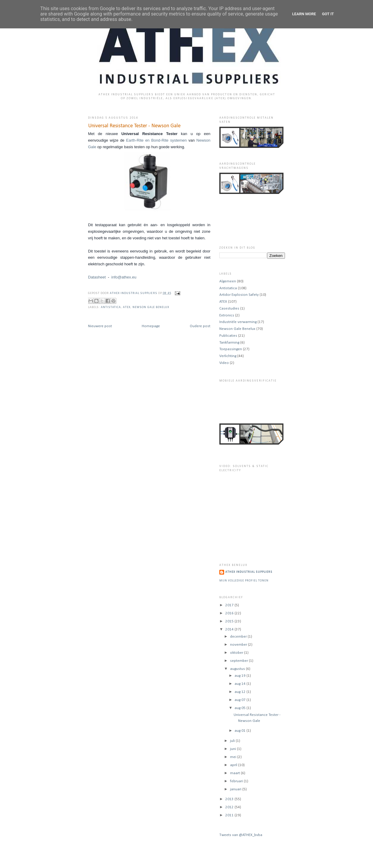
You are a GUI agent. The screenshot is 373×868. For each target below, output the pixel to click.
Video (224, 363)
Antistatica (111, 307)
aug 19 (241, 676)
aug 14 (241, 684)
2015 (230, 621)
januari (236, 789)
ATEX (127, 307)
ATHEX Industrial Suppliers (134, 293)
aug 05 (241, 708)
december (239, 637)
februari (237, 781)
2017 (230, 605)
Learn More (304, 14)
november (239, 645)
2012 (230, 807)
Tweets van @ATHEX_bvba (241, 835)
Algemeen (228, 281)
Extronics (227, 315)
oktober (237, 653)
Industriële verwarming (238, 322)
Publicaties (228, 336)
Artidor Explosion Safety (239, 295)
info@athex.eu (124, 277)
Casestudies (229, 309)
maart (235, 773)
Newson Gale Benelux (151, 307)
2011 (230, 815)
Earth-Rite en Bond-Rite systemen (156, 140)
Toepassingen (231, 349)
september (239, 661)
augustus (238, 669)
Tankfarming (229, 343)
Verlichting (228, 356)
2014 (230, 629)
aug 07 (241, 700)
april (234, 765)
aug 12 (241, 692)
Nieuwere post (100, 326)
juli (233, 741)
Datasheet (97, 277)
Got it (328, 14)
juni (233, 749)
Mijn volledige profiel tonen (244, 581)
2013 (230, 799)
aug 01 (241, 731)
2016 (230, 613)
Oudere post (200, 326)
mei (234, 757)
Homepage (151, 326)
